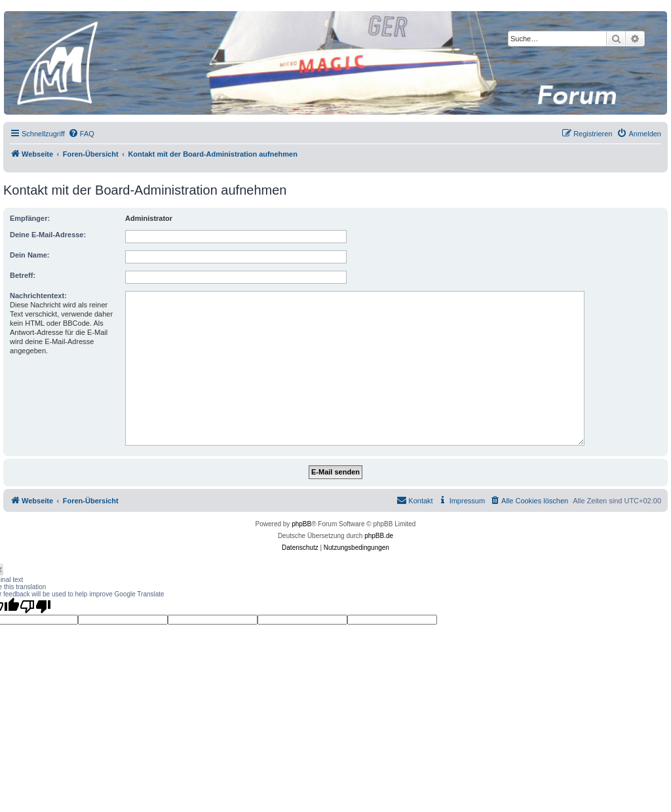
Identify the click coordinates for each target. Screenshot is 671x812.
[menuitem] (81, 134)
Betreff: (23, 275)
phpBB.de (379, 536)
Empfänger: (30, 218)
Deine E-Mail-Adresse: (48, 235)
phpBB (301, 524)
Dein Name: (30, 255)
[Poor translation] (35, 606)
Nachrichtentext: (38, 296)
